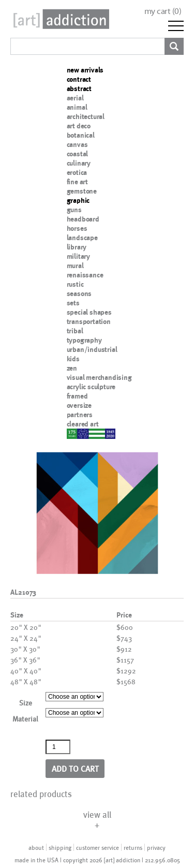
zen (72, 368)
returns (133, 847)
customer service (98, 847)
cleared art (83, 424)
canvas (77, 144)
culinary (79, 163)
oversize (79, 405)
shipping (60, 847)
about (36, 847)
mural (75, 266)
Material (25, 719)
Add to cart (75, 768)
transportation (89, 321)
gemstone (82, 191)
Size (26, 703)
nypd (74, 433)
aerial (75, 98)
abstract (79, 89)
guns (74, 210)
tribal (75, 331)
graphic (78, 200)
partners (80, 415)
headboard (83, 219)
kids (73, 359)
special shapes (89, 312)
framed (77, 396)
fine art (77, 182)
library (77, 247)
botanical (81, 135)
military (78, 256)
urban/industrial (92, 349)
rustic (75, 284)
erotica (77, 172)
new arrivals (85, 70)
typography (84, 340)
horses (77, 228)
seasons (79, 293)
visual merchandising (99, 377)
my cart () (163, 11)
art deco (79, 126)
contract (79, 79)
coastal (78, 154)
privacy (156, 847)
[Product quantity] (58, 747)
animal (77, 107)
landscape (82, 238)
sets (73, 303)
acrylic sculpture (91, 387)
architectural (86, 116)
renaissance (85, 275)
